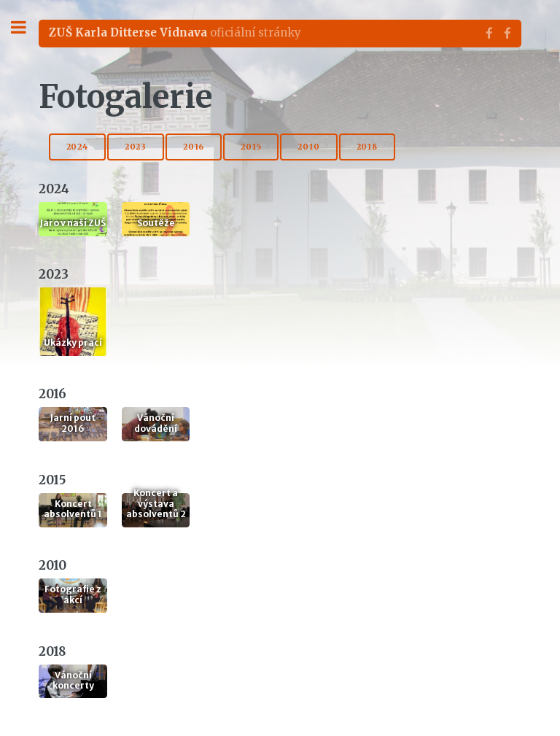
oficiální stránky (175, 32)
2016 (194, 147)
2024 (77, 147)
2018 (367, 147)
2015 (251, 147)
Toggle (26, 27)
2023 (136, 147)
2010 (308, 147)
